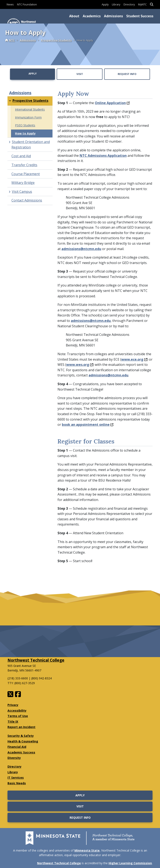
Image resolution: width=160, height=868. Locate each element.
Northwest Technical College (36, 660)
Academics (92, 16)
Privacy (13, 705)
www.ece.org (134, 359)
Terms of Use (18, 716)
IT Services (16, 778)
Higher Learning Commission (130, 863)
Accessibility (17, 710)
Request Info (127, 74)
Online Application (112, 103)
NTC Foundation (27, 4)
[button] (152, 4)
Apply (105, 4)
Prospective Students (56, 40)
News (10, 4)
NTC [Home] (10, 40)
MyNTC (142, 4)
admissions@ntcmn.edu (81, 249)
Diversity (14, 758)
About (74, 16)
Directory (129, 4)
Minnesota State (87, 850)
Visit (80, 74)
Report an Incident (21, 727)
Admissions (113, 16)
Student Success (140, 16)
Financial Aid (17, 747)
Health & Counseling (23, 741)
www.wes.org (80, 365)
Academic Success (21, 752)
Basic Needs (17, 783)
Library (116, 4)
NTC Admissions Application (103, 156)
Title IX (13, 722)
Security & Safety (21, 736)
